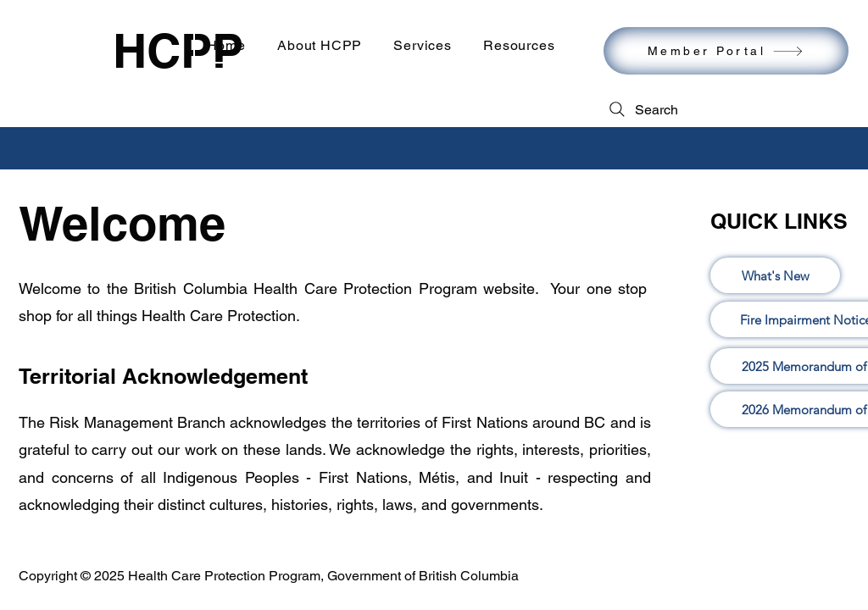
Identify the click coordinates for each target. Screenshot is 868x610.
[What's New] (775, 275)
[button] (423, 45)
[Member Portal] (726, 51)
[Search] (643, 109)
